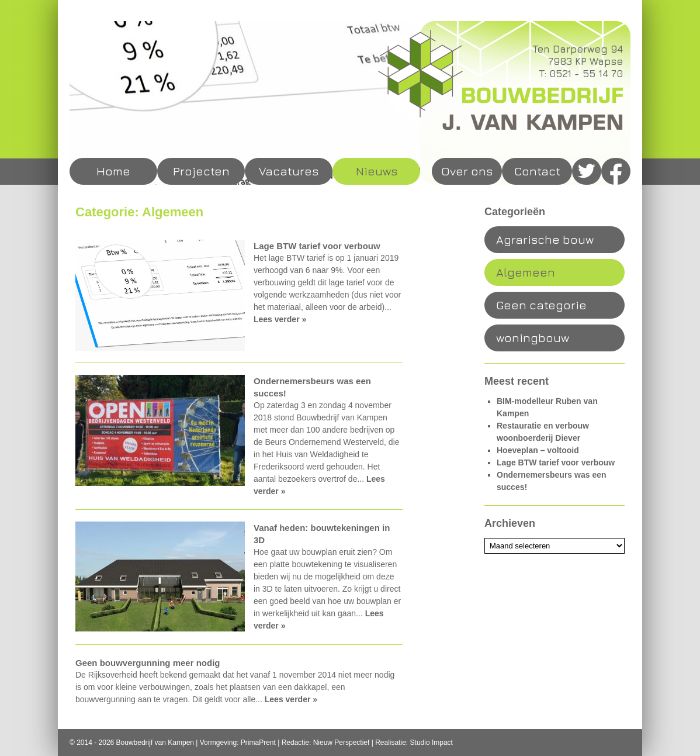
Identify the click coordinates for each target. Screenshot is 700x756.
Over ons (467, 171)
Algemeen (526, 272)
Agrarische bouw (545, 239)
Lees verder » (280, 319)
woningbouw (533, 338)
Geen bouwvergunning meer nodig (148, 663)
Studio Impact (432, 743)
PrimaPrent (258, 743)
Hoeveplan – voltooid (538, 450)
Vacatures (289, 171)
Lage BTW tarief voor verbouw (317, 246)
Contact (537, 171)
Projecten (201, 171)
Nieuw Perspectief (342, 743)
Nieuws (377, 171)
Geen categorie (541, 305)
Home (113, 171)
